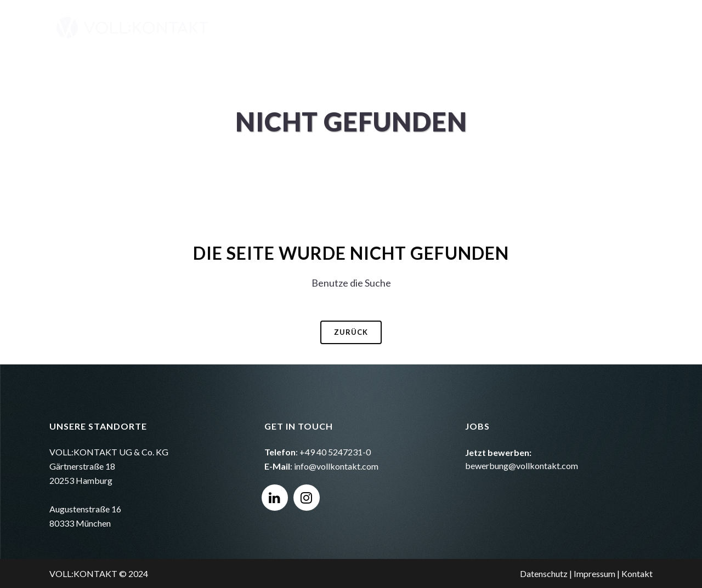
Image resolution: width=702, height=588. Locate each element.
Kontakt (637, 573)
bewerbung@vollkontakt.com (522, 466)
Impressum (595, 573)
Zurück (351, 332)
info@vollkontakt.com (336, 466)
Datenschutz (544, 573)
